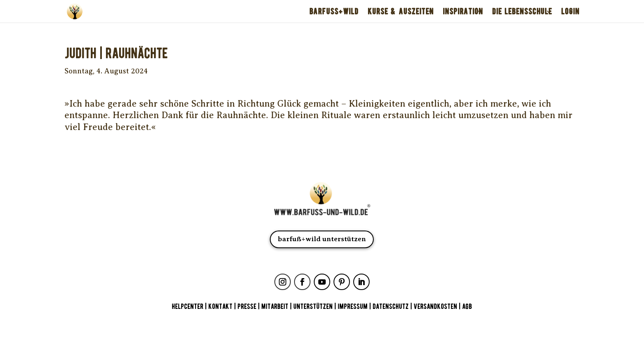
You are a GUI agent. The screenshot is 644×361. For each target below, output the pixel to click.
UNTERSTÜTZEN (313, 307)
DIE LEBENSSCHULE (522, 11)
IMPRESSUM (353, 307)
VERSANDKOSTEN (435, 307)
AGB (467, 307)
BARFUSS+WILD (334, 11)
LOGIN (570, 11)
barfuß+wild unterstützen (322, 239)
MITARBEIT (275, 307)
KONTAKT (221, 307)
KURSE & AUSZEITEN (401, 11)
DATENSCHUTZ (391, 307)
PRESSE (247, 307)
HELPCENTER (187, 307)
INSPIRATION (463, 11)
